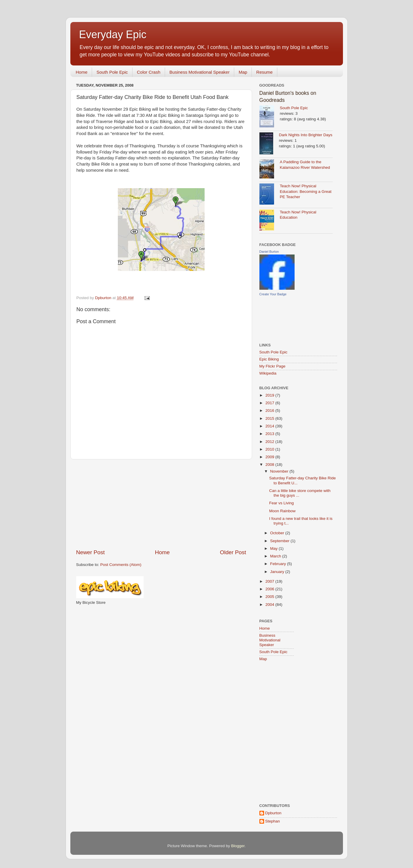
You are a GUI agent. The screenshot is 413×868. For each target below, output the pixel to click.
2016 (270, 411)
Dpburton (273, 813)
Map (243, 72)
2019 (270, 395)
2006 (270, 589)
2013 (270, 434)
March (276, 556)
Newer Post (91, 552)
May (275, 548)
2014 (270, 426)
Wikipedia (268, 373)
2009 (270, 457)
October (278, 533)
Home (81, 72)
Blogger (238, 846)
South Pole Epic (112, 72)
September (281, 541)
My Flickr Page (272, 366)
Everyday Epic (113, 34)
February (279, 564)
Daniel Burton (269, 252)
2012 (270, 442)
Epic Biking (269, 359)
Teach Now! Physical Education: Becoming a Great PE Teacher (306, 192)
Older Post (233, 552)
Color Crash (149, 72)
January (278, 572)
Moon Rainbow (282, 511)
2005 (270, 597)
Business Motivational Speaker (199, 72)
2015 (270, 418)
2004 (270, 605)
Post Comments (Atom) (121, 565)
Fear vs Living (281, 503)
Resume (264, 72)
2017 (270, 403)
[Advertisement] (161, 504)
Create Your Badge (273, 294)
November (280, 471)
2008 (270, 465)
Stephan (273, 821)
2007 (270, 581)
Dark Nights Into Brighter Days (306, 135)
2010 (270, 449)
